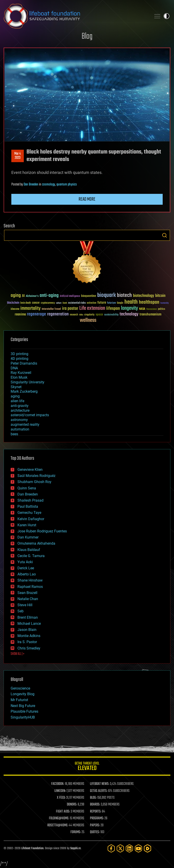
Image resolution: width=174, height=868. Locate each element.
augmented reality (25, 424)
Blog (87, 37)
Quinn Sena (27, 488)
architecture (20, 410)
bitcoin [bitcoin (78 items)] (160, 296)
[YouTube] (138, 848)
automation (20, 429)
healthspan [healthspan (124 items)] (149, 302)
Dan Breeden (31, 185)
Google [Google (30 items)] (120, 303)
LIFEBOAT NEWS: (100, 784)
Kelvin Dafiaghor (31, 519)
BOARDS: (95, 805)
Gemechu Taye (29, 513)
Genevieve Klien (30, 470)
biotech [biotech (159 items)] (124, 295)
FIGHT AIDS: (63, 812)
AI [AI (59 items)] (23, 296)
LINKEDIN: (60, 791)
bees (14, 434)
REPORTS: (96, 812)
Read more (87, 199)
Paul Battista (28, 506)
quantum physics (67, 185)
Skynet (16, 387)
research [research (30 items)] (74, 315)
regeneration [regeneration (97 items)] (58, 314)
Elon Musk (19, 377)
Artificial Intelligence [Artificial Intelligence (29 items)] (70, 296)
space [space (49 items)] (99, 314)
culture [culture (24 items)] (59, 303)
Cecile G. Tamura (31, 556)
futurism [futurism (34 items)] (111, 303)
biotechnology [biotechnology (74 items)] (144, 296)
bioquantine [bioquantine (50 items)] (89, 296)
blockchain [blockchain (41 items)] (13, 303)
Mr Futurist (19, 700)
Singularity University (28, 382)
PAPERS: (95, 825)
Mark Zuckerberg (24, 391)
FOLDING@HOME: (59, 818)
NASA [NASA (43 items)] (142, 309)
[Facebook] (111, 848)
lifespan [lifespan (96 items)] (113, 309)
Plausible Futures (24, 711)
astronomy (19, 420)
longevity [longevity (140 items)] (129, 308)
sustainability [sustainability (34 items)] (111, 315)
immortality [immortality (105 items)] (30, 308)
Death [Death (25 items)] (65, 303)
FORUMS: (76, 832)
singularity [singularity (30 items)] (89, 315)
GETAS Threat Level (87, 767)
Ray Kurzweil (21, 373)
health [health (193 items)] (131, 302)
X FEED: (61, 798)
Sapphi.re (75, 848)
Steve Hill (25, 605)
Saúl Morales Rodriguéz (36, 476)
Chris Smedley (29, 648)
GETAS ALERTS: (99, 791)
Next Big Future (23, 706)
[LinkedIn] (129, 848)
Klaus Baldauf (29, 550)
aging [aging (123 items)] (16, 296)
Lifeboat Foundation (32, 848)
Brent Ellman (28, 617)
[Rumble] (147, 848)
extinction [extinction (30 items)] (92, 303)
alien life (17, 401)
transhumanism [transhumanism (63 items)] (150, 314)
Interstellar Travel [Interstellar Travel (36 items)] (51, 309)
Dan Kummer (28, 537)
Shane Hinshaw (30, 580)
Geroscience (20, 688)
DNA (14, 368)
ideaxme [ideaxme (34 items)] (15, 309)
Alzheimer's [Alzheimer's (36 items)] (32, 296)
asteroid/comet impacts (30, 415)
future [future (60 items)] (102, 303)
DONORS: (72, 805)
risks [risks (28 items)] (81, 315)
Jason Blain (27, 630)
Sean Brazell (27, 593)
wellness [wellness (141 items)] (88, 320)
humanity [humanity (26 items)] (165, 303)
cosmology (48, 185)
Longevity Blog (23, 694)
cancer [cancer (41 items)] (36, 303)
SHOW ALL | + (18, 654)
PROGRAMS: (97, 818)
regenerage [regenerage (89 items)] (36, 314)
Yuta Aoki (25, 562)
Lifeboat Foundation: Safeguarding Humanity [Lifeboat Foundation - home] (76, 16)
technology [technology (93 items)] (129, 314)
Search (164, 235)
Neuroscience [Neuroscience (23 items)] (152, 309)
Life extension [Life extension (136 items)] (92, 308)
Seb (21, 611)
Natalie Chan (28, 599)
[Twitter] (120, 848)
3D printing (19, 354)
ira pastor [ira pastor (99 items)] (70, 309)
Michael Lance (29, 624)
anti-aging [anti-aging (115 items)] (49, 296)
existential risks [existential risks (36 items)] (77, 303)
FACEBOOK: (58, 784)
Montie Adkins (29, 636)
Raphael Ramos (30, 587)
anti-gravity (20, 406)
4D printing (19, 359)
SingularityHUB (23, 717)
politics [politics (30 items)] (162, 309)
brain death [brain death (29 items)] (26, 303)
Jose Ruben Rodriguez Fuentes (42, 531)
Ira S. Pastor (27, 642)
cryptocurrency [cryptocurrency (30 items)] (48, 303)
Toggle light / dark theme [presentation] (167, 16)
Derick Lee (26, 568)
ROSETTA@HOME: (58, 825)
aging (15, 396)
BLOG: (93, 798)
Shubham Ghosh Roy (34, 482)
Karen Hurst (27, 525)
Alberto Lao (27, 574)
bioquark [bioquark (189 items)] (106, 295)
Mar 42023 (18, 156)
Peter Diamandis (24, 363)
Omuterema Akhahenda (36, 543)
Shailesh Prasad (30, 500)
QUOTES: (95, 832)
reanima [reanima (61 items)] (20, 314)
